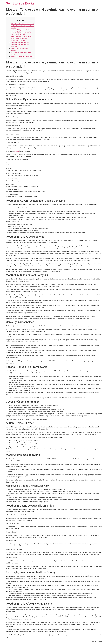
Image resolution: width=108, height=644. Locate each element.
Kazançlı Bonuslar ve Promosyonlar (21, 36)
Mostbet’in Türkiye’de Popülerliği (20, 30)
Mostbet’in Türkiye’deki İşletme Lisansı (22, 56)
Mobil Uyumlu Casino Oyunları (20, 42)
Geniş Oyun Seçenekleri (18, 34)
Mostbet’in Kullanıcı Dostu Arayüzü (21, 32)
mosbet (16, 151)
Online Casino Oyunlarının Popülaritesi (22, 24)
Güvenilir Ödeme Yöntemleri (19, 38)
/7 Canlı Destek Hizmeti (18, 40)
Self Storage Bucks (20, 3)
